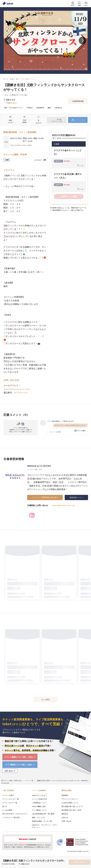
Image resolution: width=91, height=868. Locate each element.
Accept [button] (83, 856)
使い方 (5, 806)
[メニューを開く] (86, 4)
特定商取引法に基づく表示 (71, 810)
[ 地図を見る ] (11, 103)
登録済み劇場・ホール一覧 (42, 821)
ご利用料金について (39, 803)
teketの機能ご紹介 (39, 806)
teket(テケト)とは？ (39, 795)
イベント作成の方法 (39, 799)
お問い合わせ (66, 821)
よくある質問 (7, 810)
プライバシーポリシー (70, 799)
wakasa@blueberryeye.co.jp (16, 389)
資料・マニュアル (39, 817)
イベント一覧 (29, 781)
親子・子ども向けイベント (26, 79)
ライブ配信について (39, 810)
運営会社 (65, 814)
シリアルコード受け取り (11, 817)
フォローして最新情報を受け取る (45, 497)
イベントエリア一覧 (10, 803)
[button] (3, 859)
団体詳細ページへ (76, 497)
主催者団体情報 (78, 101)
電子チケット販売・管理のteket (11, 781)
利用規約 (65, 795)
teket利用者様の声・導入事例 (43, 814)
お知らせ (65, 817)
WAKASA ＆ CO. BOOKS (39, 466)
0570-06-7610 (21, 393)
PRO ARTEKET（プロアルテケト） (16, 814)
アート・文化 (9, 79)
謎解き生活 (25, 864)
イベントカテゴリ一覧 (11, 799)
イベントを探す (8, 795)
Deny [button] (71, 856)
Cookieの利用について (70, 803)
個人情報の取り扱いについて (72, 806)
